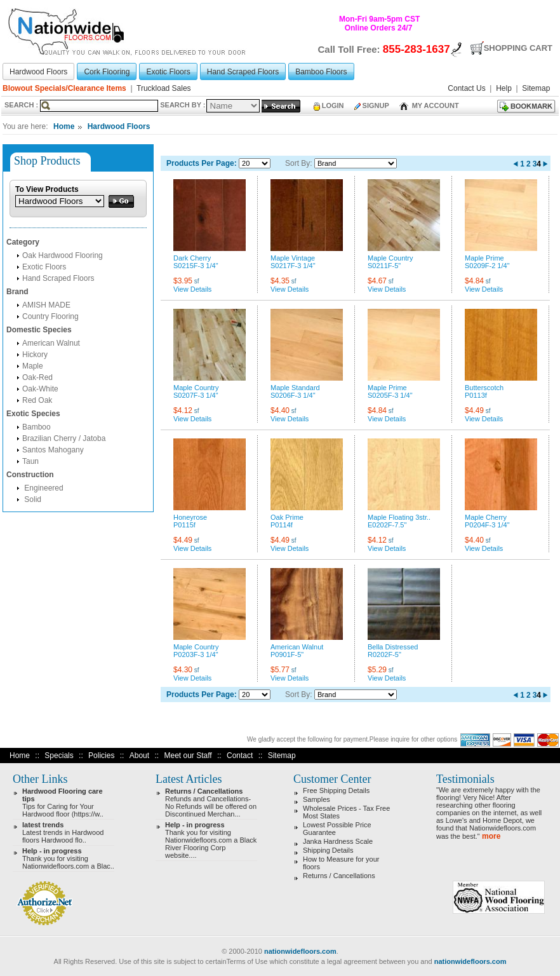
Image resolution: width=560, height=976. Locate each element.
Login (329, 105)
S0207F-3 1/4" (196, 395)
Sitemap (282, 756)
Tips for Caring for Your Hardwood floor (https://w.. (63, 803)
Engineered (43, 488)
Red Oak (37, 400)
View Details (192, 289)
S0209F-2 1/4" (487, 266)
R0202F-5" (384, 654)
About (139, 756)
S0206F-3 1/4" (293, 395)
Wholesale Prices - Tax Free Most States (346, 812)
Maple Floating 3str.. (399, 517)
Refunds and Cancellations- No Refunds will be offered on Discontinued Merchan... (211, 803)
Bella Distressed (393, 647)
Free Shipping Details (336, 790)
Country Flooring (50, 316)
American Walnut (51, 343)
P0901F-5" (287, 654)
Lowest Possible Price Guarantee (337, 829)
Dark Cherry (192, 258)
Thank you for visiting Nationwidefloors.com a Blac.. (68, 858)
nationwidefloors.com (300, 951)
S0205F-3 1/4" (390, 395)
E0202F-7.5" (387, 525)
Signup (372, 105)
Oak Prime (287, 517)
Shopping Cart (518, 48)
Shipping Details (328, 850)
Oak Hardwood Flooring (63, 255)
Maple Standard (295, 388)
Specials (59, 756)
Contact (240, 756)
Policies (101, 756)
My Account (429, 105)
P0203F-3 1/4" (196, 654)
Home (64, 126)
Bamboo (37, 427)
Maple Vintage (293, 258)
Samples (317, 799)
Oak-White (40, 389)
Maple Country (390, 258)
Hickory (35, 355)
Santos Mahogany (53, 450)
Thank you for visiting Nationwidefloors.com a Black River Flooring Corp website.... (211, 840)
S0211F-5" (384, 266)
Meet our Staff (188, 756)
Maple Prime (484, 258)
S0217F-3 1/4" (293, 266)
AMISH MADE (46, 305)
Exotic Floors (44, 267)
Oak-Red (37, 377)
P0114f (282, 525)
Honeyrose (190, 517)
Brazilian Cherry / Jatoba (64, 438)
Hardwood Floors (119, 126)
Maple (33, 366)
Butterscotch (484, 388)
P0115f (184, 525)
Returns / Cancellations (339, 876)
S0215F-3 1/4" (196, 266)
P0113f (476, 395)
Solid (32, 499)
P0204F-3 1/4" (487, 525)
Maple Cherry (486, 517)
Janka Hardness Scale (338, 841)
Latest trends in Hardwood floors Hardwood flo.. (63, 832)
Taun (30, 461)
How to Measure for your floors (341, 863)
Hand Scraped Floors (58, 278)
